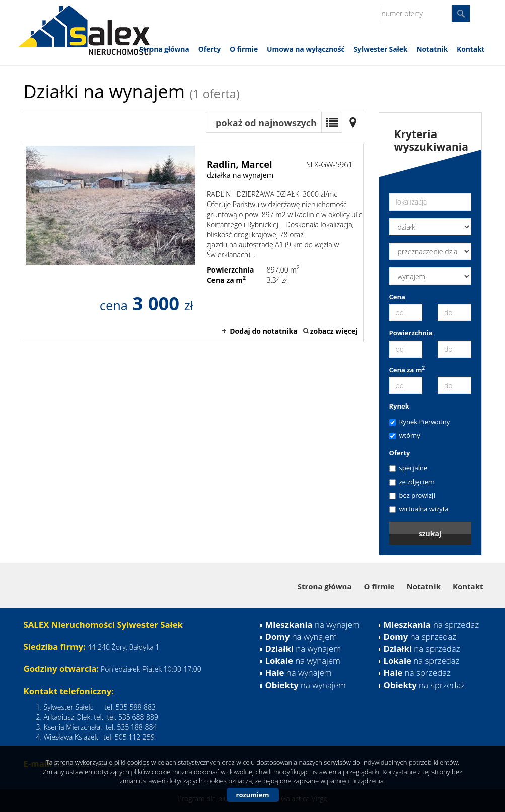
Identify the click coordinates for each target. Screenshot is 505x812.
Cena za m (407, 370)
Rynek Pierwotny (420, 422)
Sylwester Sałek (381, 49)
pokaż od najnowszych (266, 123)
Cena (397, 297)
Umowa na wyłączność (306, 49)
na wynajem (313, 624)
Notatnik (432, 49)
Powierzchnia (411, 333)
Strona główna (164, 49)
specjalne (409, 468)
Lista (332, 122)
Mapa (353, 122)
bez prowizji (412, 495)
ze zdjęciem (412, 482)
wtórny (405, 435)
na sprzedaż (431, 624)
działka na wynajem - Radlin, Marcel (194, 243)
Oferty (209, 49)
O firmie (244, 49)
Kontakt (471, 49)
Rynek (399, 406)
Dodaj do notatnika (264, 331)
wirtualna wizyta (419, 509)
